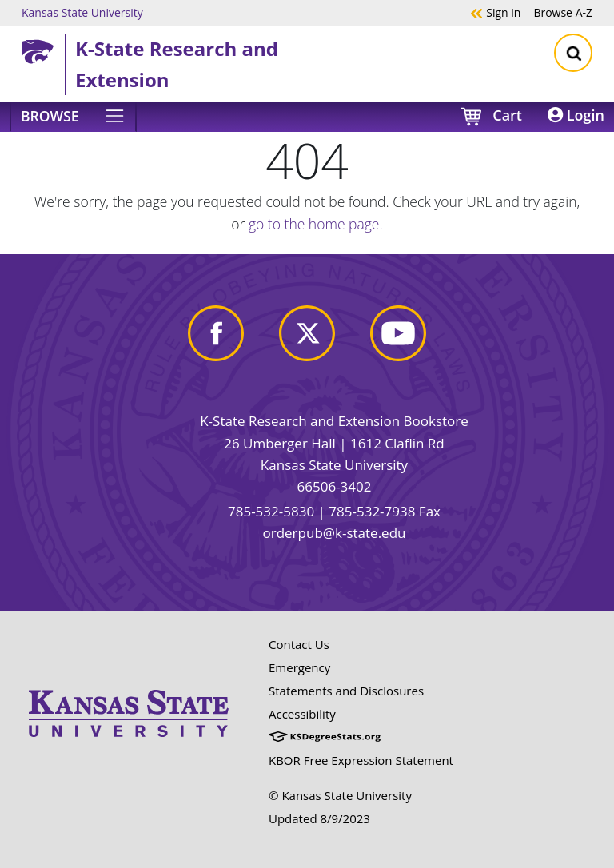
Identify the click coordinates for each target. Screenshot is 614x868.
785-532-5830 (271, 511)
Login (576, 115)
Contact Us (299, 644)
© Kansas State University (340, 795)
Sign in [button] (495, 12)
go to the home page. (316, 224)
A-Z (563, 12)
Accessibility (302, 714)
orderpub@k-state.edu (335, 533)
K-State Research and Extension (177, 64)
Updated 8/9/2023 (319, 818)
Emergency (299, 667)
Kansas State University (82, 12)
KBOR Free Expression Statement (361, 760)
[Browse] (73, 117)
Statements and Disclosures (346, 691)
